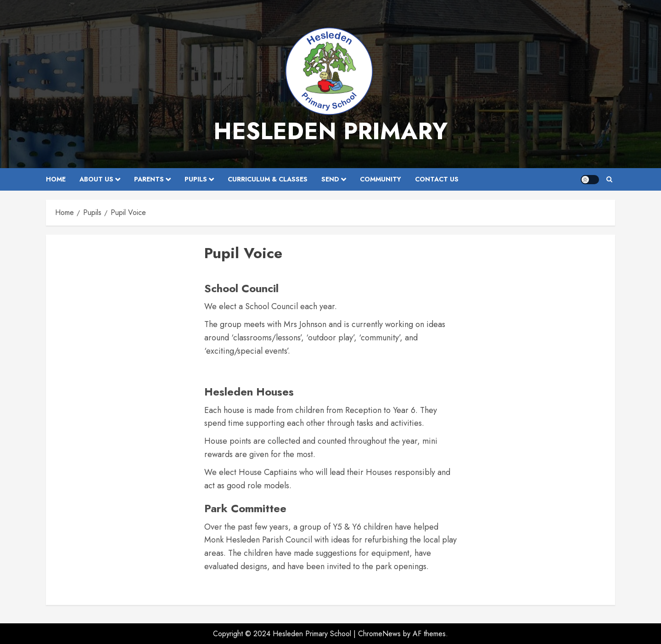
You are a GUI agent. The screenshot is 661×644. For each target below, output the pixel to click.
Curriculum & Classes (268, 179)
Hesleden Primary (330, 131)
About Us (96, 179)
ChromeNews (379, 634)
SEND (330, 179)
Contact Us (437, 179)
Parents (149, 179)
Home (56, 179)
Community (381, 179)
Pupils (196, 179)
